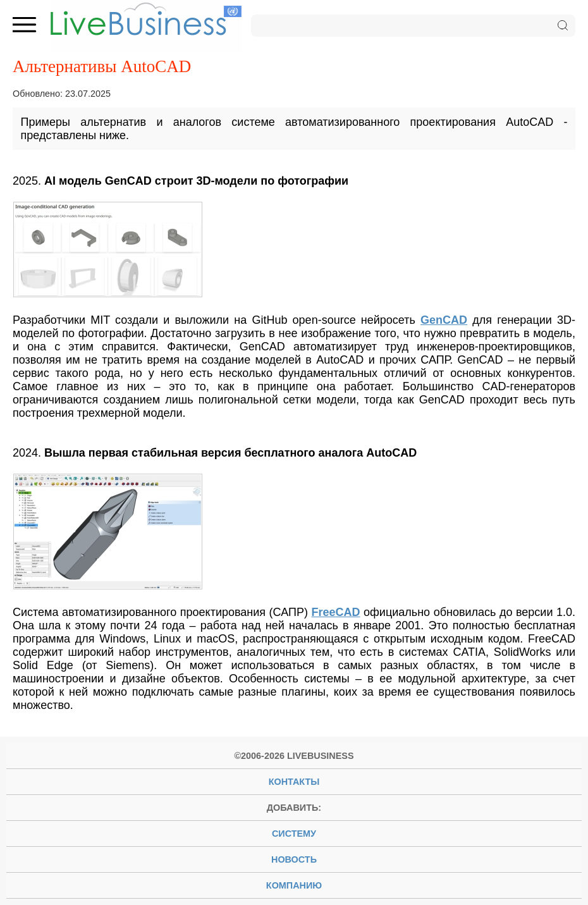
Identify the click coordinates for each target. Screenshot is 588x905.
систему (294, 834)
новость (294, 859)
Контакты (294, 782)
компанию (294, 885)
